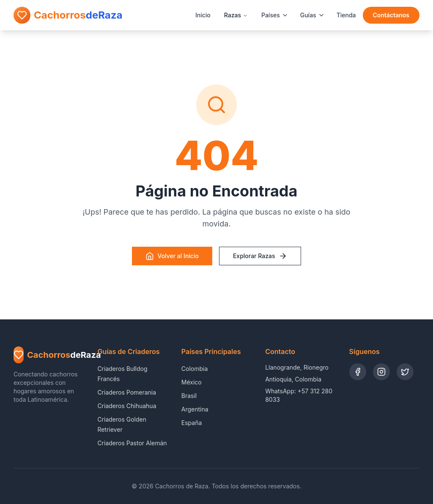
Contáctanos (391, 15)
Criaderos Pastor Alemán (132, 443)
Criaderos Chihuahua (127, 406)
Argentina (195, 409)
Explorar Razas (260, 256)
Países (275, 15)
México (192, 382)
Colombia (195, 369)
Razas (236, 15)
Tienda (346, 15)
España (192, 423)
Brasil (189, 396)
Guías (312, 15)
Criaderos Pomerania (127, 392)
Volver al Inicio (172, 256)
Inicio (203, 15)
